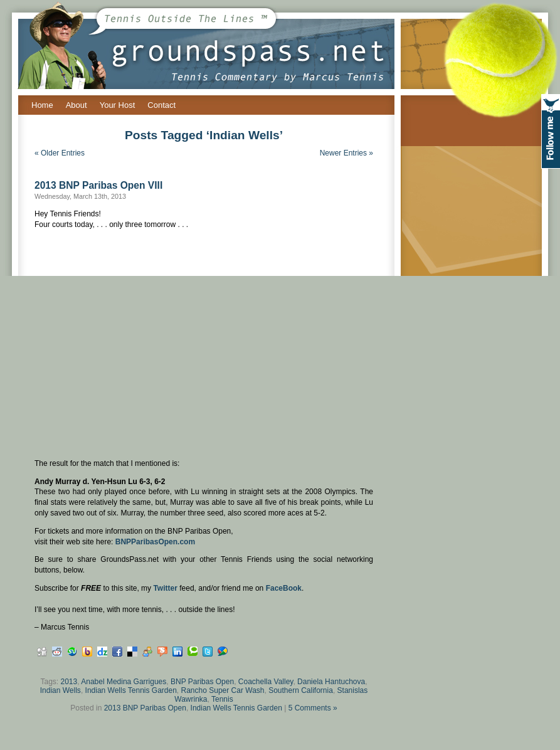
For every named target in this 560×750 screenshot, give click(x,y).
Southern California (301, 690)
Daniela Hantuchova (331, 682)
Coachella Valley (266, 682)
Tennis (222, 699)
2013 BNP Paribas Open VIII (98, 185)
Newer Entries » (346, 153)
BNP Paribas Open (202, 682)
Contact (161, 105)
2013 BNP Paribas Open (145, 708)
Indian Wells (61, 690)
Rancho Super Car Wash (223, 690)
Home (42, 105)
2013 (69, 682)
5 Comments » (313, 708)
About (77, 105)
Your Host (118, 105)
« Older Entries (60, 153)
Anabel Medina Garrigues (124, 682)
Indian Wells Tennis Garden (131, 690)
